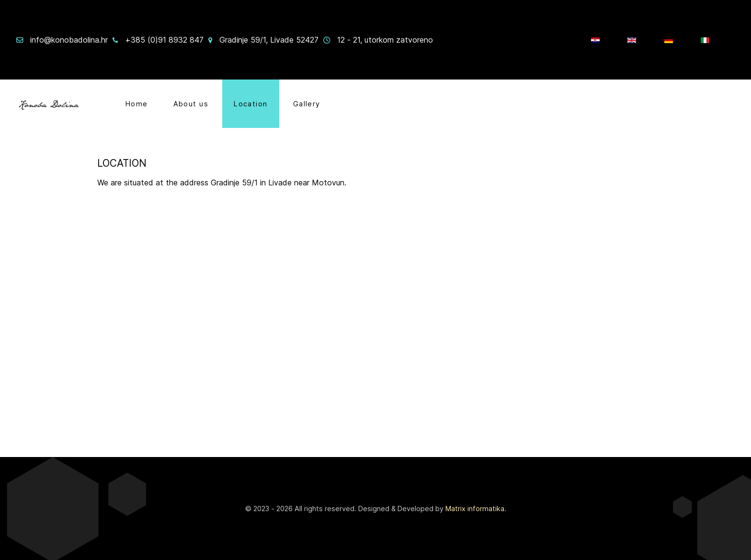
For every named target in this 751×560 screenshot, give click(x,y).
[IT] (706, 40)
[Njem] (670, 40)
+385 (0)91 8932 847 (164, 40)
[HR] (597, 40)
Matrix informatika (475, 509)
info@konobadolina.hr (69, 40)
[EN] (633, 40)
